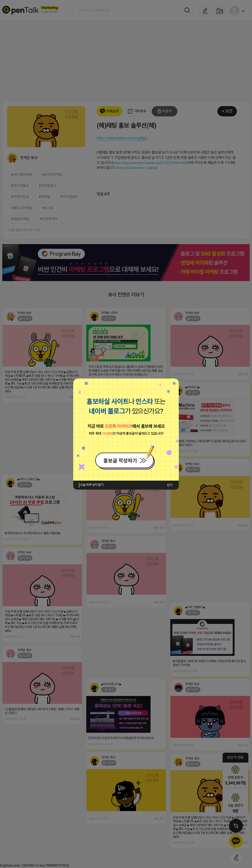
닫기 (170, 485)
